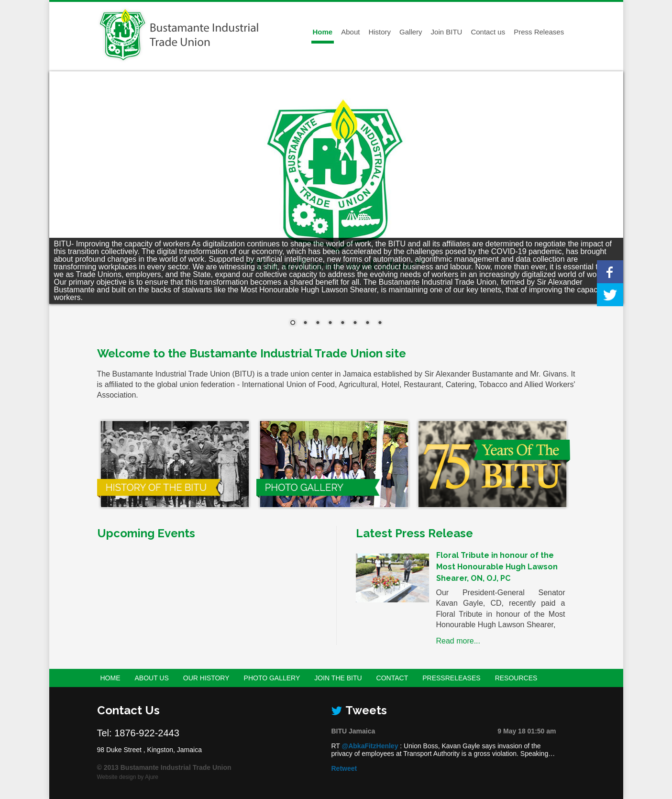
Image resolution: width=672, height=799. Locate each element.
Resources (516, 678)
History (380, 32)
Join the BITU (338, 678)
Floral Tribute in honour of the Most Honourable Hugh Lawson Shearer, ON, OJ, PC (497, 567)
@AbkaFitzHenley (370, 746)
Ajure (152, 777)
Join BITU (447, 32)
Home (323, 32)
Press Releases (539, 32)
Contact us (488, 32)
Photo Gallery (272, 678)
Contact (392, 678)
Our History (206, 678)
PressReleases (451, 678)
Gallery (411, 32)
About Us (152, 678)
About (350, 32)
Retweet (344, 768)
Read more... (458, 641)
